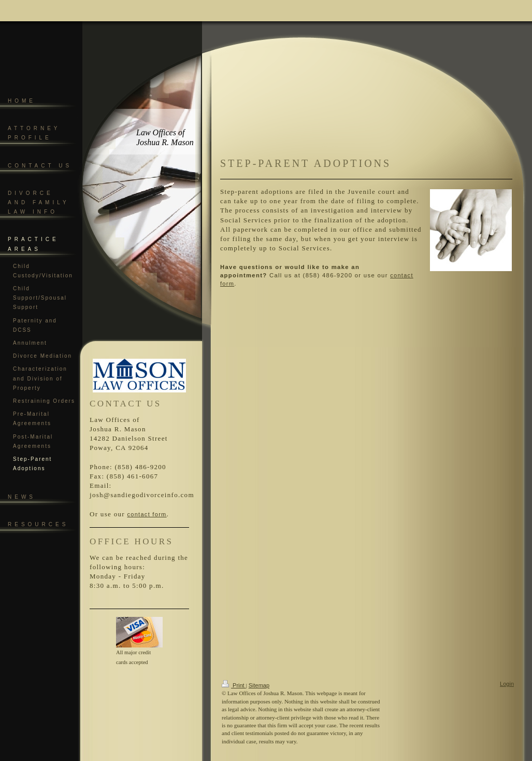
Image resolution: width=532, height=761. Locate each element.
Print (234, 685)
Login (507, 684)
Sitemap (259, 685)
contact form (147, 514)
